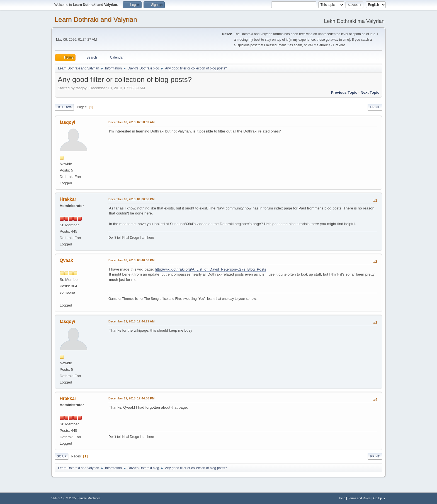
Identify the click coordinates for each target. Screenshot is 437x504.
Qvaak (66, 260)
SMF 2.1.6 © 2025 (64, 498)
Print (375, 107)
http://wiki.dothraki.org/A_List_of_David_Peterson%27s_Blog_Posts (210, 269)
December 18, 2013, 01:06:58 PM (131, 199)
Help (342, 498)
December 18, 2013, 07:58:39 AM (132, 122)
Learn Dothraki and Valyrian (96, 19)
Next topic (370, 92)
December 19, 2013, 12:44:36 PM (131, 398)
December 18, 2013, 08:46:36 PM (131, 260)
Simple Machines (89, 498)
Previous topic (344, 92)
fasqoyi (67, 122)
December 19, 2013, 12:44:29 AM (132, 321)
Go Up (62, 456)
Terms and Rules (359, 498)
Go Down (64, 107)
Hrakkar (68, 199)
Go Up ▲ (379, 498)
